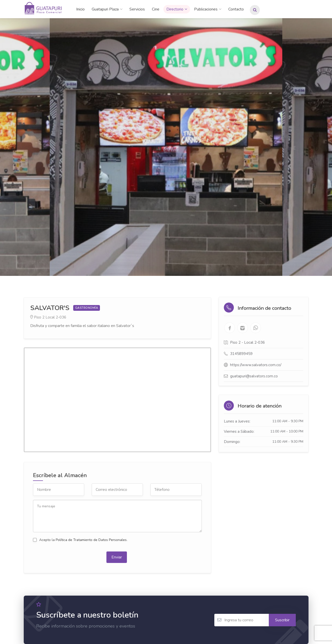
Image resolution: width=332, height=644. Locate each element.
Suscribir (282, 620)
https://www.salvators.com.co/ (256, 365)
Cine (156, 9)
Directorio (175, 9)
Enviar (117, 557)
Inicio (80, 9)
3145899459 (241, 354)
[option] (166, 147)
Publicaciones (206, 9)
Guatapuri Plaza (105, 9)
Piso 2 (39, 317)
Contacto (236, 9)
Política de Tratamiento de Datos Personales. (92, 540)
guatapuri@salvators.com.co (254, 376)
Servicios (137, 9)
